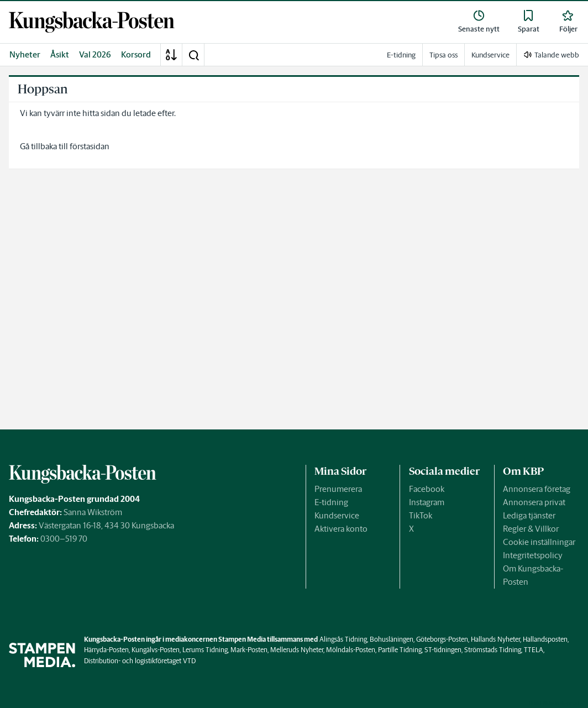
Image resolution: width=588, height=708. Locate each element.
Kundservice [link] (490, 55)
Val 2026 (95, 54)
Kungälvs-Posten (156, 650)
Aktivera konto (341, 529)
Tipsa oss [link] (443, 55)
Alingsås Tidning (343, 639)
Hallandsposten (545, 639)
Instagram (427, 502)
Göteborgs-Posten (442, 639)
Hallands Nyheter (495, 639)
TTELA (534, 650)
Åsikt (60, 54)
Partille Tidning (400, 650)
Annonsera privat (534, 502)
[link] (92, 22)
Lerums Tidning (205, 650)
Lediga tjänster (529, 515)
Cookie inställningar (539, 542)
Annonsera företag (537, 489)
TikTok (421, 515)
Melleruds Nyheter (297, 650)
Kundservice (337, 515)
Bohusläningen (392, 639)
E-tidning (331, 502)
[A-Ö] (171, 55)
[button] (193, 55)
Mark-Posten (249, 650)
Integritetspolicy (533, 555)
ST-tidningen (443, 650)
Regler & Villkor (531, 529)
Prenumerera (338, 489)
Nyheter (25, 54)
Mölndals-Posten (351, 650)
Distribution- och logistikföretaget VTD (140, 661)
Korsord (136, 54)
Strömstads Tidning (493, 650)
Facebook (427, 489)
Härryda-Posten (106, 650)
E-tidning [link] (401, 55)
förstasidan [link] (90, 146)
